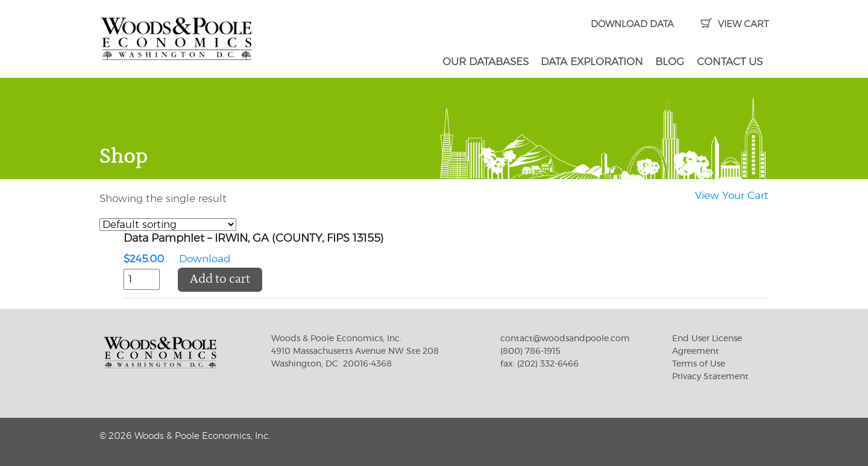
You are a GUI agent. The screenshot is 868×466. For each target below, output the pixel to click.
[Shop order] (168, 225)
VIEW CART (734, 24)
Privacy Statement (710, 377)
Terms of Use (699, 364)
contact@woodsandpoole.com (565, 339)
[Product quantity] (142, 280)
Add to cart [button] (220, 279)
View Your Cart (732, 196)
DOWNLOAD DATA (632, 24)
